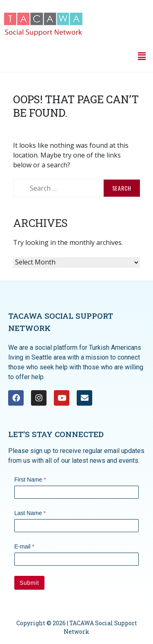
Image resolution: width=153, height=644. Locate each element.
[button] (142, 56)
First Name (30, 480)
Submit (29, 583)
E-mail (24, 546)
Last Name (30, 513)
